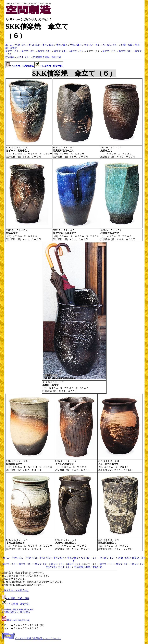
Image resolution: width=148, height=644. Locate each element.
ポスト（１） (24, 57)
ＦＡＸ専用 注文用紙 (51, 66)
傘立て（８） (126, 51)
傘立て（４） (61, 51)
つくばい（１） (92, 45)
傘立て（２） (28, 51)
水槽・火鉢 (127, 45)
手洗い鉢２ (34, 45)
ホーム (9, 45)
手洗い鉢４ (62, 45)
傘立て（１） (12, 51)
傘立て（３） (45, 51)
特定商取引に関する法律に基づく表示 (18, 609)
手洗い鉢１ (20, 45)
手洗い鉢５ (76, 45)
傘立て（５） (77, 51)
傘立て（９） (139, 564)
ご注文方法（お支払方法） (15, 590)
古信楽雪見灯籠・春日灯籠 (47, 57)
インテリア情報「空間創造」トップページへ (31, 638)
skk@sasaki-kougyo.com (16, 620)
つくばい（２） (111, 45)
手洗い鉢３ (48, 45)
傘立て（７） (109, 51)
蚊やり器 (10, 57)
